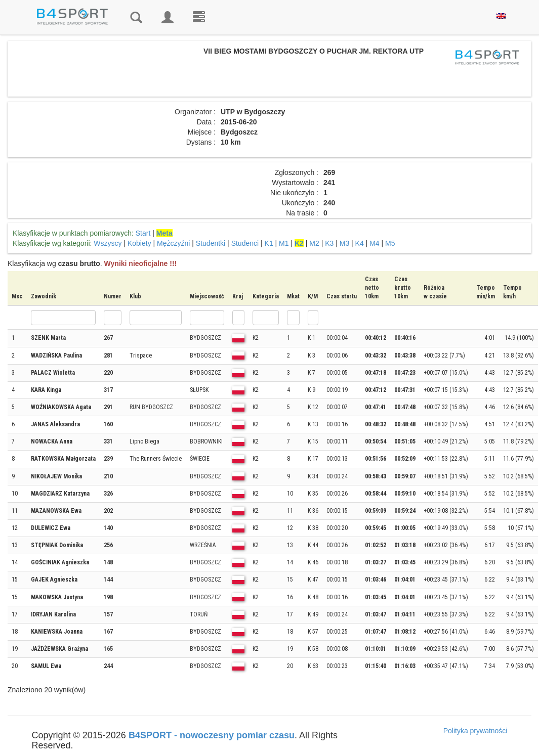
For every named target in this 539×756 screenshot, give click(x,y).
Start (143, 233)
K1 (269, 243)
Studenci (245, 243)
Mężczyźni (173, 243)
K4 (360, 243)
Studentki (211, 243)
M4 (374, 243)
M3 (344, 243)
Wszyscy (108, 243)
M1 (284, 243)
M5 (390, 243)
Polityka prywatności (475, 731)
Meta (164, 233)
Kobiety (139, 243)
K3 (329, 243)
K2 (299, 243)
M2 (314, 243)
